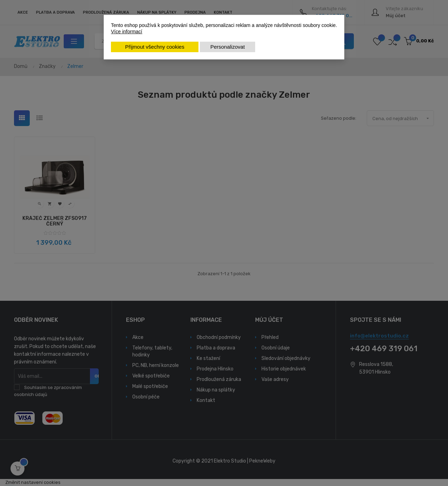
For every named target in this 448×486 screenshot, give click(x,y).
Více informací (127, 32)
